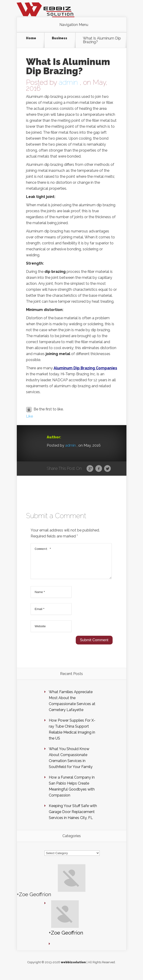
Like (29, 416)
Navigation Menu (74, 25)
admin (68, 82)
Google (90, 469)
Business (60, 38)
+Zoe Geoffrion (34, 900)
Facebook (99, 469)
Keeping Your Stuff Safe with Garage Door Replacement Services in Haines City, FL (73, 817)
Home (31, 38)
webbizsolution (73, 968)
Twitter (107, 469)
